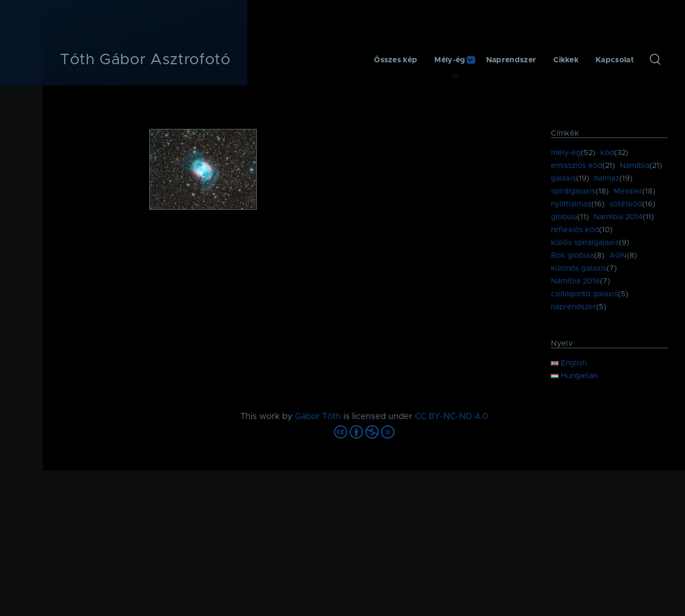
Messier (628, 191)
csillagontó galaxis (584, 294)
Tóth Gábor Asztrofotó (145, 60)
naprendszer (573, 307)
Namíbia (635, 166)
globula (564, 217)
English (569, 363)
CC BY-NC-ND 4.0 (451, 417)
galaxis (563, 178)
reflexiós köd (575, 230)
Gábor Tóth (318, 417)
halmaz (607, 178)
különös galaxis (579, 268)
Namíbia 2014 (618, 217)
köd (607, 153)
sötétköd (626, 204)
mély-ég (566, 153)
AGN (618, 255)
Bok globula (572, 255)
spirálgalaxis (573, 191)
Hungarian (574, 376)
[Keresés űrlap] (655, 60)
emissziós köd (577, 166)
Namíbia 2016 (575, 281)
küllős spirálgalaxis (585, 243)
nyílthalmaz (571, 204)
